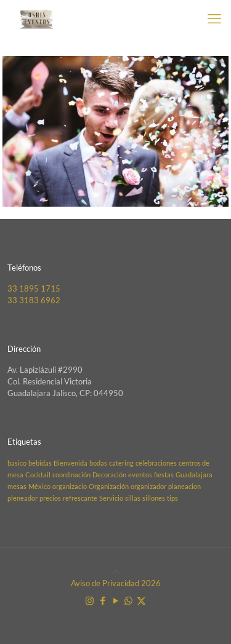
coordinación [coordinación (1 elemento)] (71, 475)
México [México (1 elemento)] (39, 486)
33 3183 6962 (34, 300)
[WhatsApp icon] (128, 600)
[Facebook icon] (103, 600)
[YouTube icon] (115, 600)
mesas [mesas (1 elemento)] (17, 486)
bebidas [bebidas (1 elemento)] (40, 463)
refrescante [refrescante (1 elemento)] (80, 498)
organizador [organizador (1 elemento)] (148, 486)
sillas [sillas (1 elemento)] (133, 498)
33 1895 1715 (34, 288)
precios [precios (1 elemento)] (50, 498)
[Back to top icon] (115, 571)
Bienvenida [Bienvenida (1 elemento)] (71, 463)
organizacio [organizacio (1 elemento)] (70, 486)
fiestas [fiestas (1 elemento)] (164, 475)
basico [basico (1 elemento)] (17, 463)
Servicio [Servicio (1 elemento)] (111, 498)
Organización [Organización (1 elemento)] (109, 486)
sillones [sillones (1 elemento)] (154, 498)
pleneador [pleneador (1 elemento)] (22, 498)
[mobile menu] (214, 18)
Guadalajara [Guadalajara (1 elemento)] (194, 475)
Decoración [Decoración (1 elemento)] (109, 475)
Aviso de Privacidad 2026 (116, 583)
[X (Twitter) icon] (141, 600)
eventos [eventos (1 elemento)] (140, 475)
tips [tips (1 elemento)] (172, 498)
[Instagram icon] (90, 600)
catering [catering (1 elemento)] (121, 463)
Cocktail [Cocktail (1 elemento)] (38, 475)
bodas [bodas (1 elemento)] (98, 463)
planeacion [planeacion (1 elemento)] (184, 486)
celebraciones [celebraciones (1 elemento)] (156, 463)
